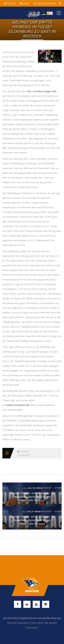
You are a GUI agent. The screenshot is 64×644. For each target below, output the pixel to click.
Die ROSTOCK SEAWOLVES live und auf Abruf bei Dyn (32, 618)
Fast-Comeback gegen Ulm (42, 91)
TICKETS (10, 3)
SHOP (24, 3)
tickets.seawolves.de (18, 405)
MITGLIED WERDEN (44, 3)
